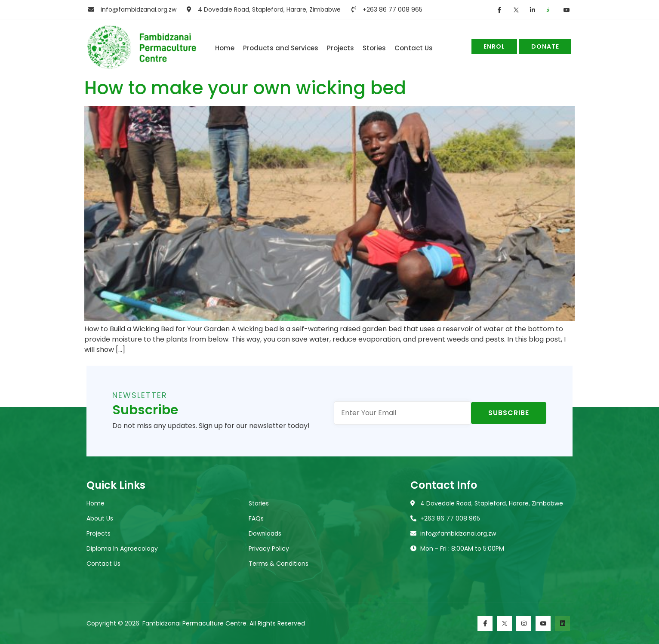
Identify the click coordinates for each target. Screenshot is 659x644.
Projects (340, 48)
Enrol (494, 46)
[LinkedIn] (562, 624)
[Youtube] (543, 624)
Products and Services (281, 48)
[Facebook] (485, 624)
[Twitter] (504, 624)
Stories (374, 48)
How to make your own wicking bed (245, 88)
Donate (545, 46)
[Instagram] (524, 624)
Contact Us (414, 48)
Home (225, 48)
